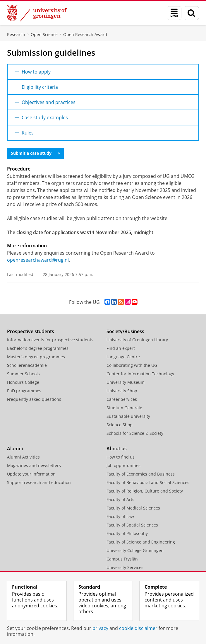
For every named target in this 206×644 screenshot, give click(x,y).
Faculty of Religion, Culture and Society (145, 491)
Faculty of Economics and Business (141, 474)
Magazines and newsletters (34, 465)
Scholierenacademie (27, 365)
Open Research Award (85, 34)
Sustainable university (128, 416)
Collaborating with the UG (132, 365)
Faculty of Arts (120, 499)
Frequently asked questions (34, 399)
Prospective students (31, 331)
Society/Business (125, 331)
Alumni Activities (23, 457)
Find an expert (121, 348)
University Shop (122, 391)
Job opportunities (123, 465)
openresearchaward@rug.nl (38, 260)
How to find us (121, 457)
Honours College (23, 382)
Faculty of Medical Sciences (133, 508)
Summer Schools (23, 374)
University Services (125, 567)
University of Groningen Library (137, 340)
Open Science (44, 34)
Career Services (122, 399)
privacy (100, 628)
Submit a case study (35, 153)
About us (117, 449)
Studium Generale (124, 408)
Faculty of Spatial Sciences (132, 525)
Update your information (31, 474)
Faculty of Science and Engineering (141, 542)
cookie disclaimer (138, 628)
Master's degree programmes (36, 357)
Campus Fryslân (122, 559)
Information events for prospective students (50, 340)
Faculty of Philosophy (127, 533)
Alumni (15, 449)
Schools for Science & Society (135, 433)
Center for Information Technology (140, 374)
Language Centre (123, 357)
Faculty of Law (120, 516)
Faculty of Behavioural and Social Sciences (148, 482)
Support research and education (39, 482)
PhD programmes (24, 391)
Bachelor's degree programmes (38, 348)
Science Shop (120, 425)
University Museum (126, 382)
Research (16, 34)
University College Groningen (135, 550)
